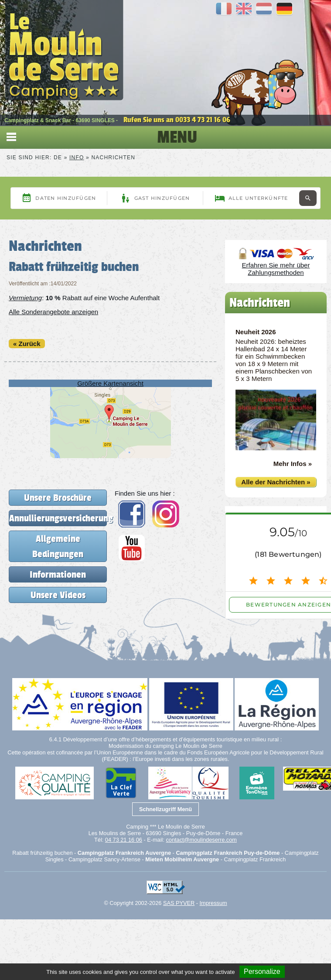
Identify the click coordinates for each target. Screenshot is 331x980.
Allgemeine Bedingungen (58, 546)
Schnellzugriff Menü (165, 809)
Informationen (58, 574)
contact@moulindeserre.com (201, 840)
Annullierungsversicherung (58, 518)
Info (77, 158)
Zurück (30, 344)
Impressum (213, 903)
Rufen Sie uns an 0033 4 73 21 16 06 (177, 120)
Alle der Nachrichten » (276, 482)
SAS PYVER (179, 903)
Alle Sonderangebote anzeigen (53, 312)
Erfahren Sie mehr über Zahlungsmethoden (276, 269)
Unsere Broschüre (58, 498)
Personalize (262, 971)
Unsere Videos (58, 595)
